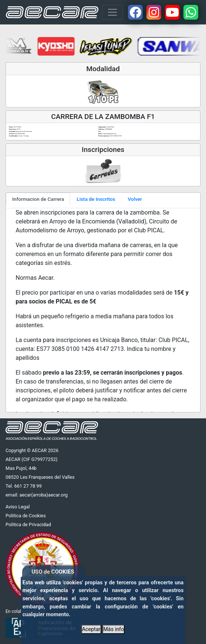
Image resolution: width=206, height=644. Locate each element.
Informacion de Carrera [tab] (38, 199)
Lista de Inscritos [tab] (96, 199)
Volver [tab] (135, 199)
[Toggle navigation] (112, 12)
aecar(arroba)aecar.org (43, 495)
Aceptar (91, 629)
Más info (114, 629)
